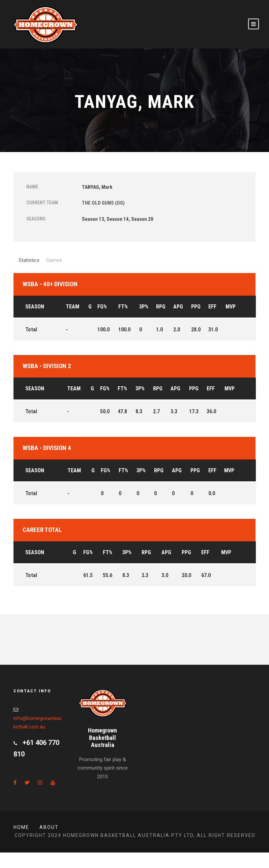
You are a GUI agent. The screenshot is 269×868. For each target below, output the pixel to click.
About (49, 827)
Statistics (29, 260)
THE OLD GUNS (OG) (103, 203)
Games (54, 260)
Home (21, 827)
